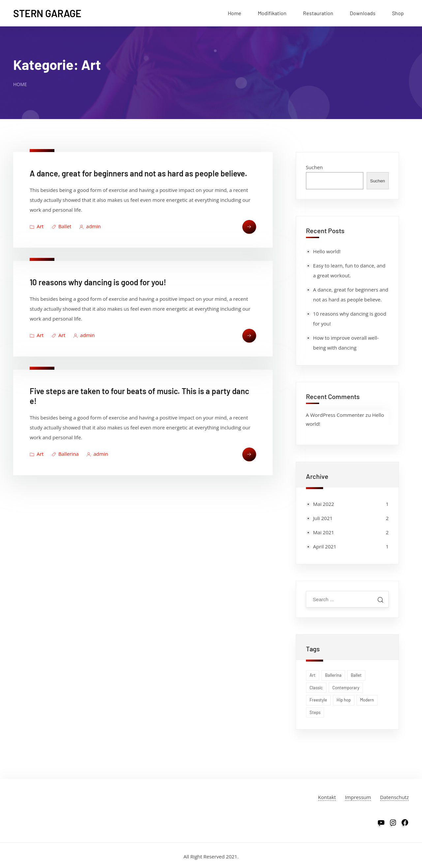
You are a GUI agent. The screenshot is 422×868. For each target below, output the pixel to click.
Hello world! (327, 251)
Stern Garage (47, 13)
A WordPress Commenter (335, 415)
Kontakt (327, 797)
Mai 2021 (324, 532)
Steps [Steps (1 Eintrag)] (315, 712)
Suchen (314, 167)
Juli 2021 (323, 518)
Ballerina (68, 454)
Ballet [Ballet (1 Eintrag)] (356, 675)
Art (40, 226)
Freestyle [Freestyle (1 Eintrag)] (318, 700)
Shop (398, 13)
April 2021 (325, 546)
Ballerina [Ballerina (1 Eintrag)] (333, 675)
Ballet (65, 226)
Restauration (318, 13)
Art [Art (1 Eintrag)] (313, 675)
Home (235, 13)
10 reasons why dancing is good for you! (98, 282)
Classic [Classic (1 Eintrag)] (316, 688)
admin (93, 226)
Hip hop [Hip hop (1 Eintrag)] (344, 700)
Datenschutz (394, 797)
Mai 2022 (324, 504)
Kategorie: (57, 64)
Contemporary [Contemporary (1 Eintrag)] (346, 688)
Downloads (363, 13)
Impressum (358, 797)
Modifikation (272, 13)
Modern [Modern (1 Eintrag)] (367, 700)
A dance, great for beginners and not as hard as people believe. (138, 173)
